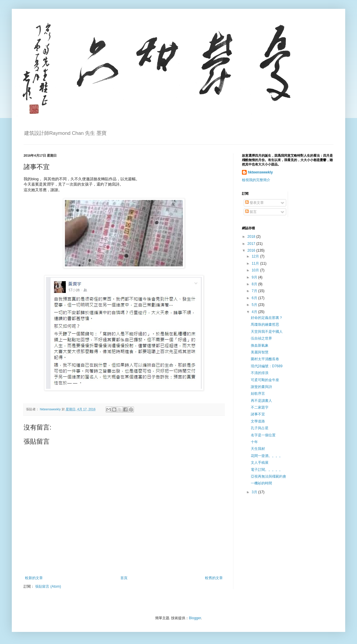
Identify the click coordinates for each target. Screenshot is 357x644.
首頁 (124, 578)
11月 (256, 263)
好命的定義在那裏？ (267, 318)
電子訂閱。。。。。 (267, 470)
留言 (251, 212)
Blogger (195, 618)
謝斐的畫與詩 (261, 387)
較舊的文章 (214, 578)
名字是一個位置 (263, 435)
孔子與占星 (260, 428)
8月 (255, 284)
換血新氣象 (260, 345)
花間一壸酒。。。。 (267, 456)
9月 (255, 277)
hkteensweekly (260, 172)
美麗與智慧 (260, 352)
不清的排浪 (260, 373)
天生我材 (258, 449)
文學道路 (258, 421)
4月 (255, 312)
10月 (256, 270)
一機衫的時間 (261, 483)
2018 (252, 237)
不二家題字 (260, 407)
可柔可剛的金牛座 (265, 380)
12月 (256, 256)
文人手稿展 (260, 463)
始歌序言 (258, 394)
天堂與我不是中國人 (267, 332)
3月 (255, 492)
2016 (252, 250)
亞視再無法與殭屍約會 (268, 476)
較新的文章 (34, 578)
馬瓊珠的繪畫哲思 (265, 325)
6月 (255, 298)
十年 (254, 442)
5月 (255, 305)
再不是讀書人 (261, 401)
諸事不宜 (258, 414)
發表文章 (254, 203)
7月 (255, 291)
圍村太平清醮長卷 (265, 359)
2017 (252, 244)
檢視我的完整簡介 (256, 180)
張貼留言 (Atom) (48, 586)
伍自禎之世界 (261, 338)
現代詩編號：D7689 (267, 366)
